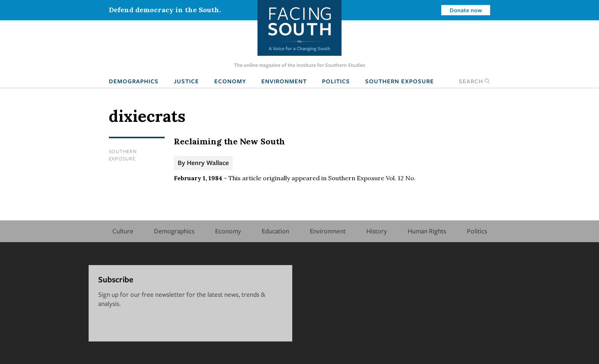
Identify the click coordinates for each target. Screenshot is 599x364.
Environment (284, 81)
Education (275, 231)
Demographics (134, 81)
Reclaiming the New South (229, 141)
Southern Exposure (400, 81)
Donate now (466, 10)
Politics (336, 81)
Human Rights (427, 231)
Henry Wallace (208, 163)
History (377, 231)
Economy (230, 81)
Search (474, 81)
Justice (186, 81)
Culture (123, 231)
